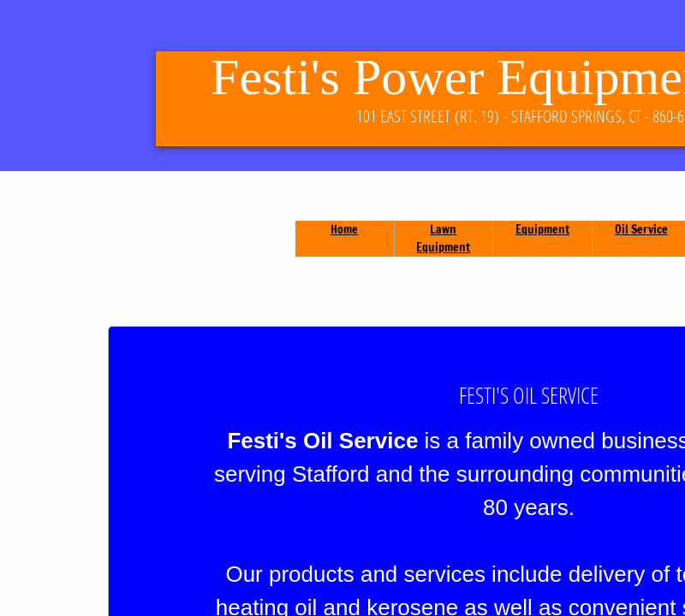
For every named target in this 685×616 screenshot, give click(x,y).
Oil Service (641, 229)
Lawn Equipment (443, 238)
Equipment (542, 229)
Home (344, 229)
